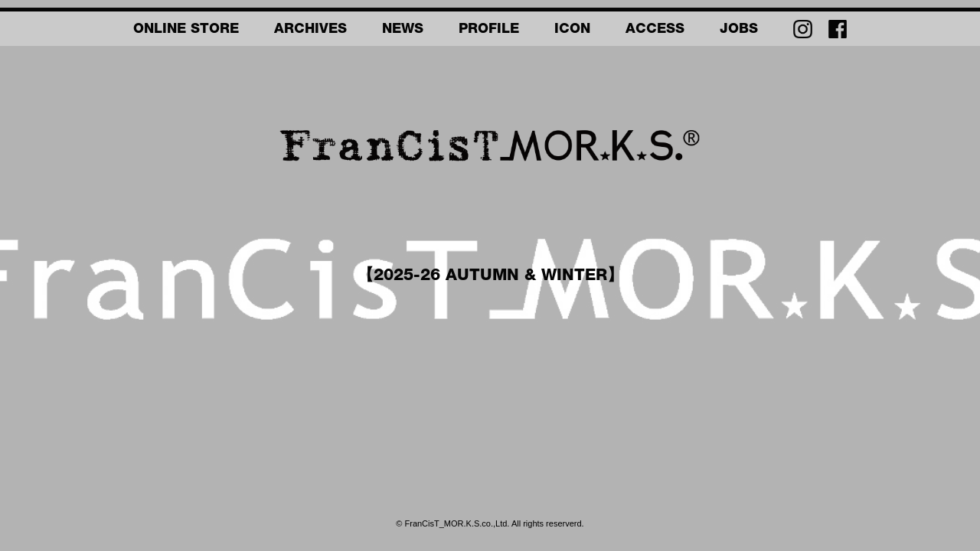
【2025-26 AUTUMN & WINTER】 (490, 277)
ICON (572, 30)
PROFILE (489, 30)
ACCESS (655, 30)
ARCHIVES (310, 30)
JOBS (739, 30)
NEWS (403, 30)
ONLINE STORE (186, 30)
